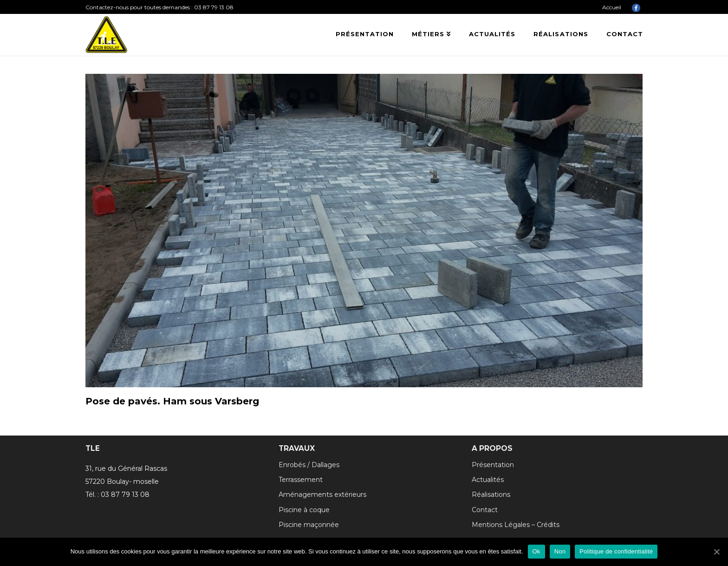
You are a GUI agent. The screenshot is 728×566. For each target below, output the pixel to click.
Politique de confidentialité (616, 551)
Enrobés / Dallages (309, 465)
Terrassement (301, 480)
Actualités (488, 480)
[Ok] (716, 552)
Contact (485, 510)
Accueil (612, 7)
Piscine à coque (304, 510)
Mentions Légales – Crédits (516, 525)
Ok (536, 551)
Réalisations (491, 494)
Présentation (493, 465)
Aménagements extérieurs (322, 494)
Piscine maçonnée (309, 525)
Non (560, 551)
